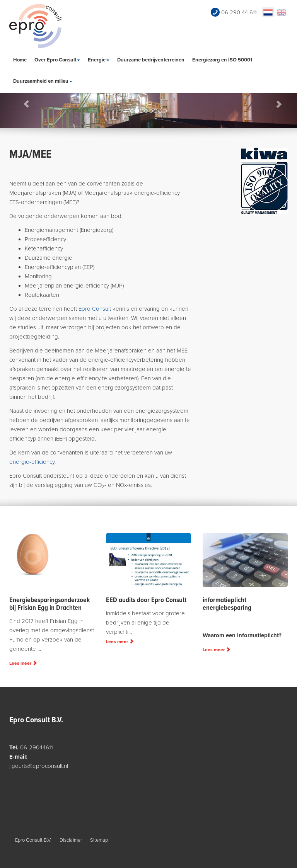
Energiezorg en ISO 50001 (222, 60)
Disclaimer (71, 840)
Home (20, 60)
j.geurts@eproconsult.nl (39, 766)
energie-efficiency (32, 462)
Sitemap (99, 840)
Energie (99, 60)
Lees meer (23, 663)
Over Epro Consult (57, 60)
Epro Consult (95, 309)
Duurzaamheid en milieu (43, 81)
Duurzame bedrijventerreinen (151, 60)
